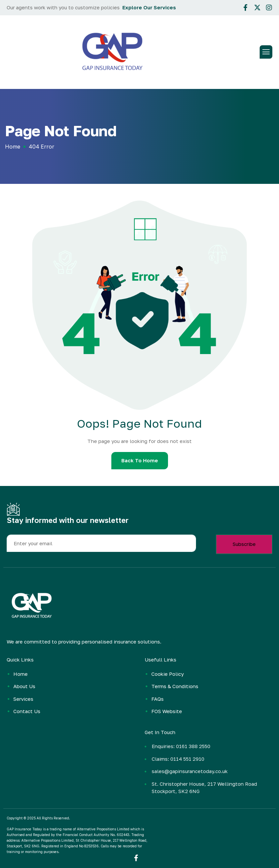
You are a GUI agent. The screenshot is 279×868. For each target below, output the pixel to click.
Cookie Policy (167, 674)
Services (23, 699)
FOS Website (167, 711)
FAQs (157, 699)
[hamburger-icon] (266, 52)
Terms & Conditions (175, 686)
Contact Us (27, 711)
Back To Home (140, 460)
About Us (24, 686)
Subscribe (244, 544)
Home (20, 674)
